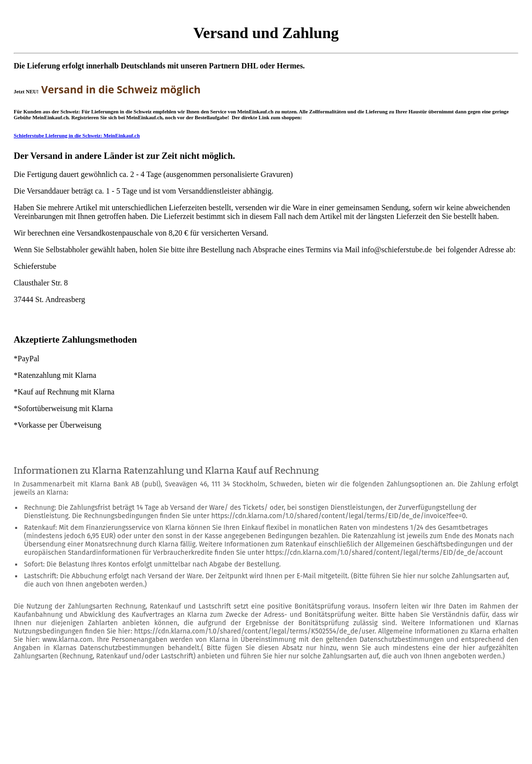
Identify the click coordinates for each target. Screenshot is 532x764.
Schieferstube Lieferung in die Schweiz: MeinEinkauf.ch (77, 135)
